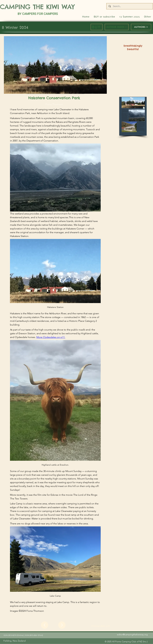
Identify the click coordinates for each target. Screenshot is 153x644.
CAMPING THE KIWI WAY (37, 7)
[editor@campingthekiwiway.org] (123, 634)
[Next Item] (102, 65)
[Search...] (129, 6)
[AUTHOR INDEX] (117, 27)
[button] (148, 17)
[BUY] (97, 27)
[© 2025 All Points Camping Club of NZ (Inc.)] (126, 641)
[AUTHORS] (141, 27)
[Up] (45, 625)
